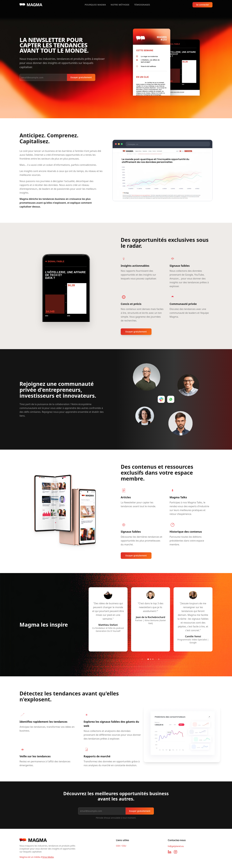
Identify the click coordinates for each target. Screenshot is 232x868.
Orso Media (48, 857)
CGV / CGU (121, 846)
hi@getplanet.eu (176, 846)
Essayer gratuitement (81, 77)
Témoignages (142, 5)
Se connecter (202, 5)
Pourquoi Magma (95, 5)
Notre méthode (120, 5)
